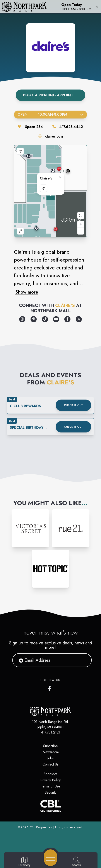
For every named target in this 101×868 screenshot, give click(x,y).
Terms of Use (51, 786)
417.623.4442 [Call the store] (71, 127)
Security (50, 792)
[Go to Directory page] (24, 862)
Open (50, 114)
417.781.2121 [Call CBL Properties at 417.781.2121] (51, 732)
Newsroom (51, 752)
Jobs (50, 758)
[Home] (26, 7)
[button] (79, 7)
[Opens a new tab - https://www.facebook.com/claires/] (67, 319)
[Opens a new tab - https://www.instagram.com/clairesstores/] (22, 319)
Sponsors (50, 774)
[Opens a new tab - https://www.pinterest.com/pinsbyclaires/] (34, 319)
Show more (27, 292)
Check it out (73, 405)
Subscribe (50, 746)
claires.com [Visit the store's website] (54, 136)
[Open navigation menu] (50, 858)
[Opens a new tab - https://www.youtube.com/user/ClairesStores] (56, 319)
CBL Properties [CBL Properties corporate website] (41, 827)
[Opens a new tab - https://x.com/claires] (79, 319)
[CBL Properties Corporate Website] (50, 806)
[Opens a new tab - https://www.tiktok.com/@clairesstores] (45, 319)
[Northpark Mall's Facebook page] (51, 687)
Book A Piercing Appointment (53, 95)
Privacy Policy (50, 780)
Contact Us (50, 764)
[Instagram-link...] (30, 528)
